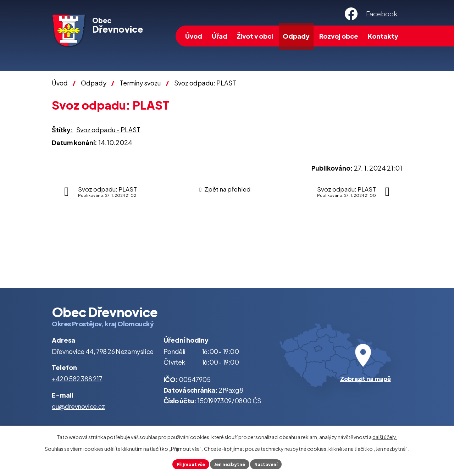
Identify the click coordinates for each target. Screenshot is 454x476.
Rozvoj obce (339, 36)
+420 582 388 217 (77, 379)
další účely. (385, 436)
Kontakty (383, 36)
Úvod (194, 36)
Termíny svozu (140, 83)
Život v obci (255, 36)
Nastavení (271, 463)
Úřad (220, 36)
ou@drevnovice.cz (78, 406)
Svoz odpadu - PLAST (108, 130)
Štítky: (62, 130)
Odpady (296, 36)
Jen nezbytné (230, 463)
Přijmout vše (186, 463)
